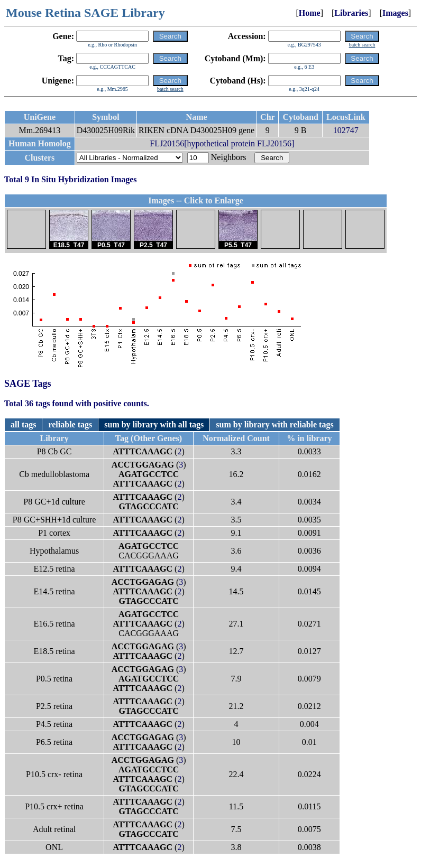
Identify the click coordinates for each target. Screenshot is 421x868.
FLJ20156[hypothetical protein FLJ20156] (222, 143)
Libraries (351, 13)
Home (310, 13)
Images (395, 13)
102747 (346, 130)
